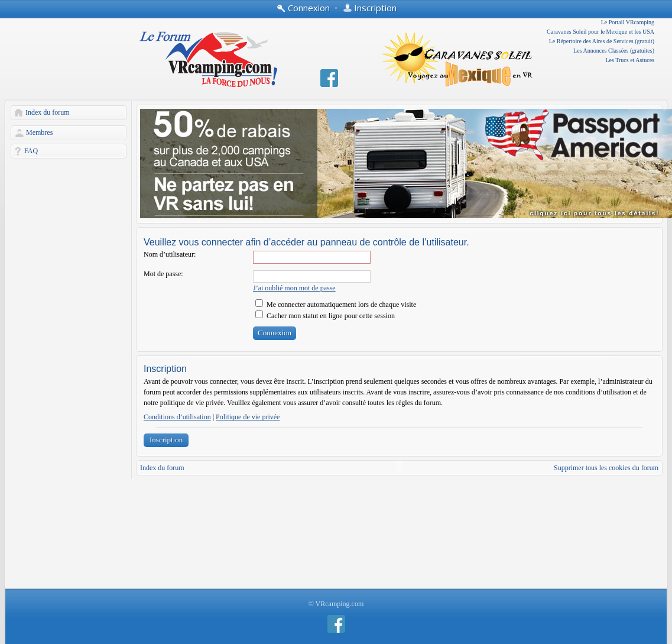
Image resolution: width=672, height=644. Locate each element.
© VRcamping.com (336, 604)
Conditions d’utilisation (177, 417)
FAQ (31, 151)
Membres (39, 132)
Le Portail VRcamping (628, 22)
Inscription (166, 440)
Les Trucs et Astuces (630, 60)
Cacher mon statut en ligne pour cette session (325, 316)
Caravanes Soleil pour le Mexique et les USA (600, 32)
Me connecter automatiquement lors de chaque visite (336, 305)
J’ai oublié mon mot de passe (294, 288)
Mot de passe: (163, 274)
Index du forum (48, 112)
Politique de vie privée (248, 417)
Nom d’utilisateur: (170, 254)
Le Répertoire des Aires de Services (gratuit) (602, 41)
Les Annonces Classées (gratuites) (614, 51)
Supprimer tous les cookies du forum (606, 468)
